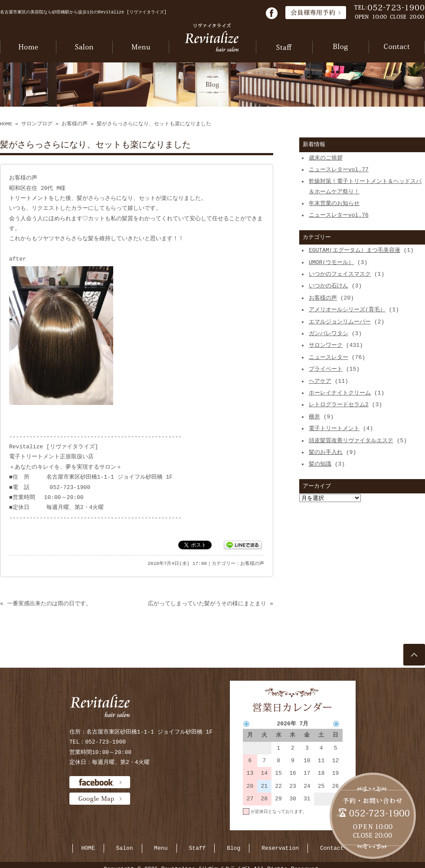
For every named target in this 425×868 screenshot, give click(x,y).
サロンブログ (37, 124)
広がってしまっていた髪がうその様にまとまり (207, 604)
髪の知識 (320, 464)
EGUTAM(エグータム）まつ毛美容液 (355, 250)
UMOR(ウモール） (331, 262)
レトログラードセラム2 (339, 405)
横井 (314, 417)
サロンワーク (326, 345)
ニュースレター (329, 357)
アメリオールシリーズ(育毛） (347, 310)
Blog (234, 848)
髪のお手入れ (326, 452)
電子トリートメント (334, 428)
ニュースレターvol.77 (339, 170)
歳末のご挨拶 (326, 158)
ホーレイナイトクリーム (340, 393)
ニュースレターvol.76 (339, 215)
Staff (197, 848)
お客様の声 (75, 124)
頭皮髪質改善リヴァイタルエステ (351, 441)
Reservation (280, 848)
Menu (161, 848)
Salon (125, 848)
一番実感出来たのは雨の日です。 (49, 604)
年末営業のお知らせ (334, 203)
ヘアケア (320, 381)
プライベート (326, 369)
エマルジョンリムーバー (340, 322)
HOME (6, 124)
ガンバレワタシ (329, 333)
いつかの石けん (329, 286)
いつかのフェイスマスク (340, 274)
